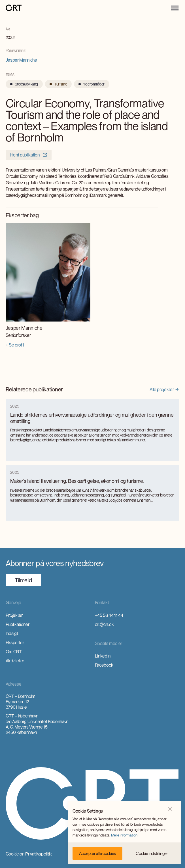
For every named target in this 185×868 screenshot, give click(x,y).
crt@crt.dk (104, 624)
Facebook (104, 665)
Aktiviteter (15, 661)
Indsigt (12, 633)
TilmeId (23, 580)
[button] (175, 8)
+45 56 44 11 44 (109, 615)
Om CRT (14, 652)
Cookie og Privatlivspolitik (29, 854)
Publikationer (18, 624)
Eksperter (15, 642)
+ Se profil (15, 345)
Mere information (124, 835)
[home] (14, 8)
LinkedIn (103, 656)
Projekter (14, 615)
